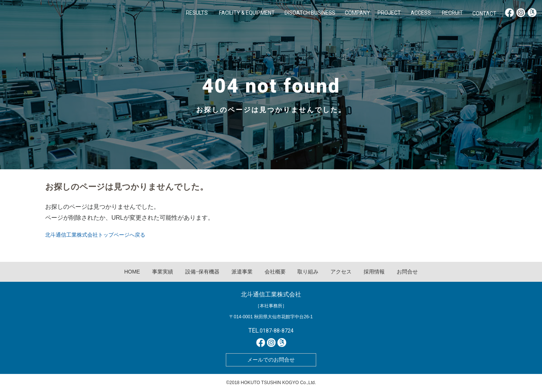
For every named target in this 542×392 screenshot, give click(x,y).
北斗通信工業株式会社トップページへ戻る (95, 235)
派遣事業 (242, 272)
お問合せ (407, 272)
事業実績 (163, 272)
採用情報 (374, 272)
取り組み (308, 272)
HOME (132, 272)
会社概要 (275, 272)
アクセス (341, 272)
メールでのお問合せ (271, 360)
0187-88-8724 (277, 331)
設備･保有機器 (202, 272)
